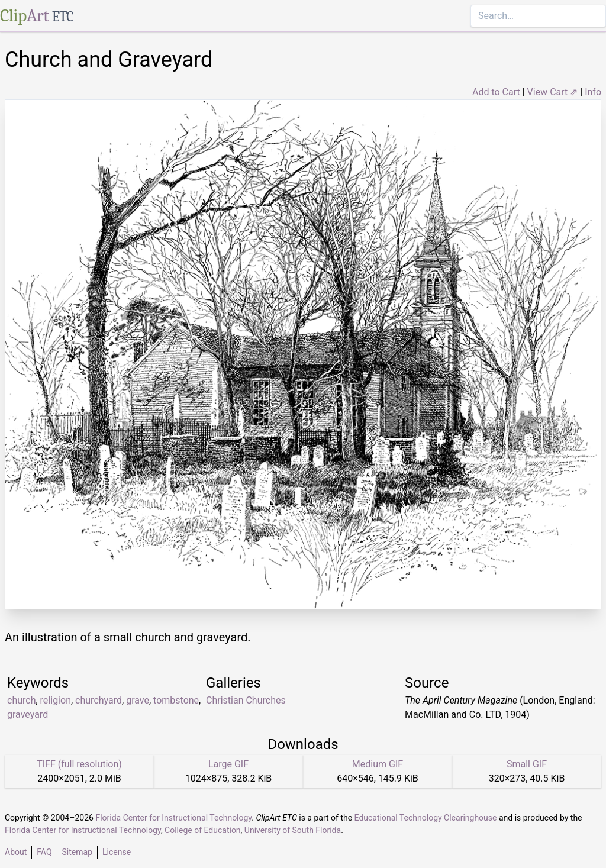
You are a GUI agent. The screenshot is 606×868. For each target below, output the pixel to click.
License (117, 852)
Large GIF (228, 764)
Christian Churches (246, 700)
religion (56, 700)
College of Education (203, 830)
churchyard (99, 700)
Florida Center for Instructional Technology (173, 818)
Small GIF (527, 764)
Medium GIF (378, 764)
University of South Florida (293, 830)
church (21, 700)
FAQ (44, 852)
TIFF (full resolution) (79, 764)
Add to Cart (496, 92)
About (16, 852)
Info (593, 92)
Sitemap (77, 852)
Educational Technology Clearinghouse (426, 818)
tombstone (176, 700)
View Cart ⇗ (553, 92)
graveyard (28, 714)
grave (138, 700)
